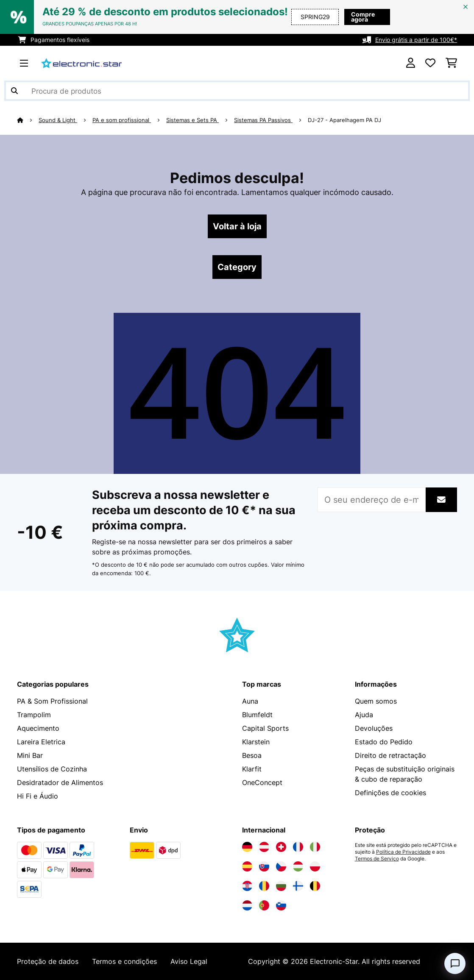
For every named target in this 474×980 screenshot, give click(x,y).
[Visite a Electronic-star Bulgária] (281, 886)
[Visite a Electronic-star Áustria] (264, 847)
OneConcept (262, 782)
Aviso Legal (189, 961)
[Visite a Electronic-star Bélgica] (315, 886)
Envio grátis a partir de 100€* (416, 40)
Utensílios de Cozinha (52, 769)
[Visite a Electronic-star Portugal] (264, 905)
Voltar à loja (237, 226)
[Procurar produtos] (237, 91)
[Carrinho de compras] (451, 63)
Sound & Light (58, 120)
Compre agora (363, 17)
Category (237, 267)
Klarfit (252, 769)
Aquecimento (38, 728)
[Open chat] (455, 963)
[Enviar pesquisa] (14, 91)
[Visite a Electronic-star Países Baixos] (247, 905)
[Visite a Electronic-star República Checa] (281, 866)
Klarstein (256, 742)
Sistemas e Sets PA (192, 120)
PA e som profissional (122, 120)
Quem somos (376, 701)
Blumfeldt (257, 715)
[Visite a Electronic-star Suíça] (281, 847)
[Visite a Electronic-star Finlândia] (298, 886)
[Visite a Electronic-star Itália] (315, 847)
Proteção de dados (48, 961)
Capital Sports (265, 728)
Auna (250, 701)
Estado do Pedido (384, 742)
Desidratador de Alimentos (60, 782)
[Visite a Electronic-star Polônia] (315, 866)
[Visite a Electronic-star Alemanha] (247, 847)
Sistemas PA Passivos (263, 120)
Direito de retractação (390, 755)
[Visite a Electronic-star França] (298, 847)
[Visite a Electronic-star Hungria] (298, 866)
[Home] (28, 120)
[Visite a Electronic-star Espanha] (247, 866)
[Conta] (411, 63)
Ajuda (364, 715)
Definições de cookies (390, 793)
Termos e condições (124, 961)
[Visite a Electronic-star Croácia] (247, 886)
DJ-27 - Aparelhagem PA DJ (344, 120)
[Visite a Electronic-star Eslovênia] (281, 905)
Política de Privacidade (403, 852)
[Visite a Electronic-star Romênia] (264, 886)
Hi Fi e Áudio (38, 796)
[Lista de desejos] (430, 63)
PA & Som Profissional (52, 701)
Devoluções (374, 728)
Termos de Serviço (377, 859)
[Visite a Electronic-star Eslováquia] (264, 866)
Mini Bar (30, 755)
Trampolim (34, 715)
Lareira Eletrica (41, 742)
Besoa (252, 755)
